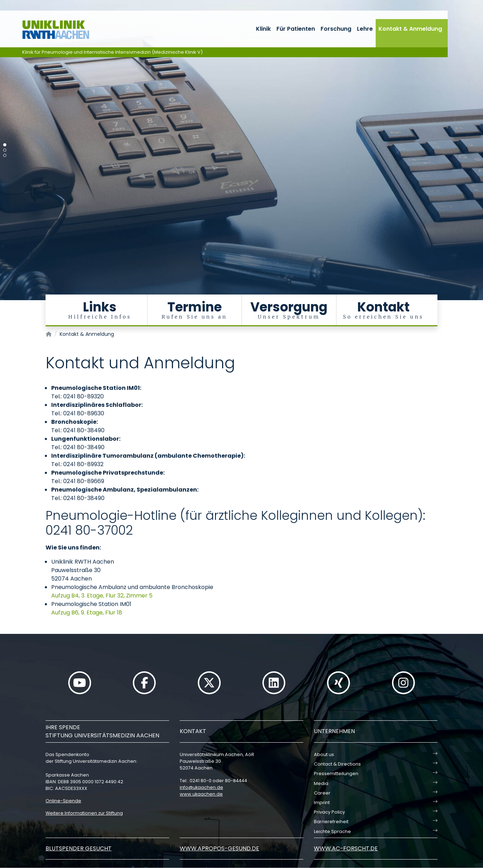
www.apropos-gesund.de (219, 848)
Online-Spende (63, 801)
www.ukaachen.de (201, 794)
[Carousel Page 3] (5, 156)
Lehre (365, 29)
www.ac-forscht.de (346, 848)
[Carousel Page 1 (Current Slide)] (5, 145)
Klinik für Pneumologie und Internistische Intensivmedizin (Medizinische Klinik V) (112, 52)
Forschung (336, 29)
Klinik (263, 29)
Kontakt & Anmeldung (410, 29)
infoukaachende (201, 787)
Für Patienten (296, 29)
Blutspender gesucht (79, 848)
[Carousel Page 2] (5, 150)
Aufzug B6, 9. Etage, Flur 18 (87, 613)
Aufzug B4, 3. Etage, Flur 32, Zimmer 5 (102, 596)
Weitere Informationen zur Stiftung (84, 813)
